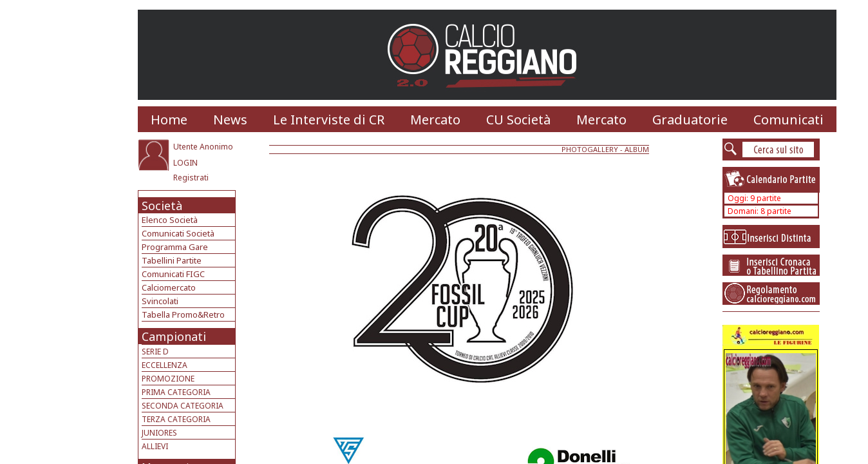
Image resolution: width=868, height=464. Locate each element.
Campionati (174, 336)
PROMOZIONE (168, 379)
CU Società (518, 120)
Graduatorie (690, 120)
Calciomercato (169, 287)
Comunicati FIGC (173, 274)
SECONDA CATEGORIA (183, 406)
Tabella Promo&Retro (183, 314)
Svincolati (160, 301)
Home (169, 120)
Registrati (191, 178)
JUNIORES (159, 433)
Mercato (435, 120)
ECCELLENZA (165, 365)
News (230, 120)
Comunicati (788, 120)
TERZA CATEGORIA (176, 419)
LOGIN (185, 163)
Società (162, 206)
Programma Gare (175, 247)
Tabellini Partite (172, 260)
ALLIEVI (155, 446)
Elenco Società (170, 220)
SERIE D (155, 352)
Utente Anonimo (203, 147)
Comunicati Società (178, 233)
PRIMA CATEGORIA (176, 392)
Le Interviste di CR (329, 120)
